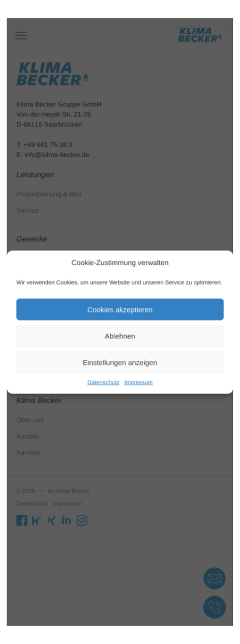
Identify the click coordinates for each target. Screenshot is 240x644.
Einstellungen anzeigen (120, 359)
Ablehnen (120, 335)
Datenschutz (105, 378)
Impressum (137, 378)
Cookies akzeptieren (120, 310)
